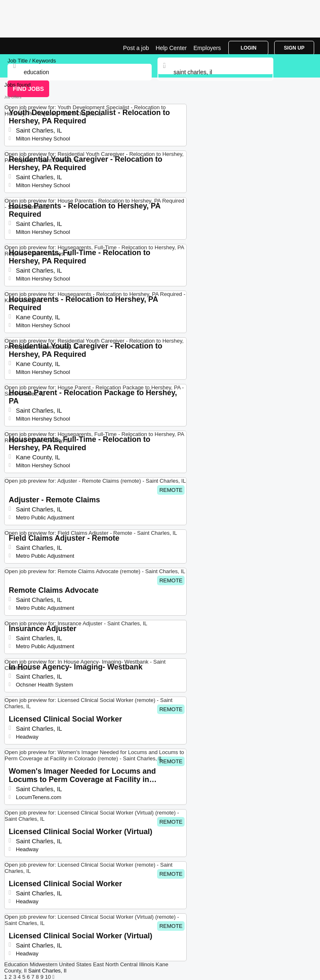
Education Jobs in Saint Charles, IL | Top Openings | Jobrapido (27, 46)
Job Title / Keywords (32, 61)
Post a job (136, 48)
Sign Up (294, 48)
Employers (207, 48)
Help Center (171, 48)
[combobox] (216, 72)
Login (248, 48)
